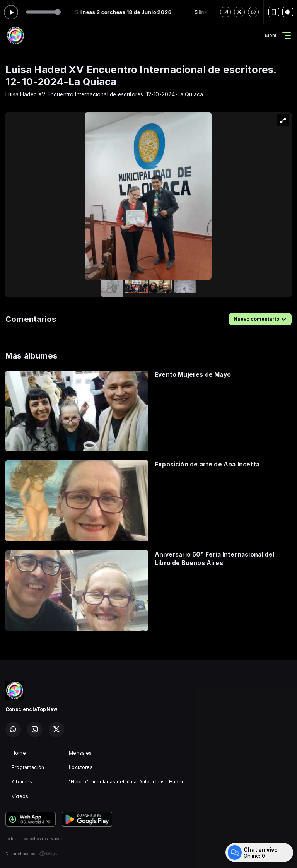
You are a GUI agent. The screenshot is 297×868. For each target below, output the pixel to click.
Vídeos (20, 796)
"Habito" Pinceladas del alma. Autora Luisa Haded (127, 782)
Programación (28, 767)
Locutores (81, 767)
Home (19, 753)
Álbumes (22, 782)
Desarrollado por (32, 854)
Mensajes (80, 753)
